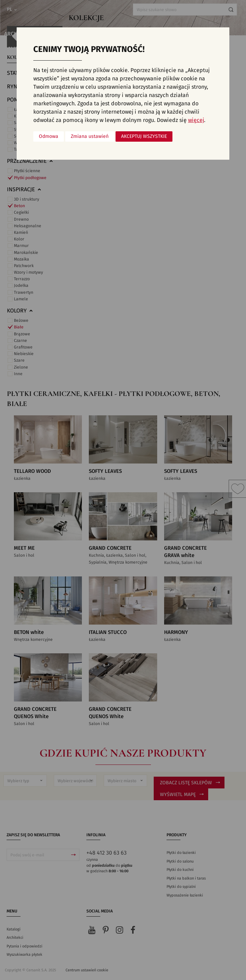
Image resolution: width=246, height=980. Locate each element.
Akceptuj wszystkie (144, 136)
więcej (196, 120)
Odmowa (49, 136)
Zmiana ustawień (90, 136)
